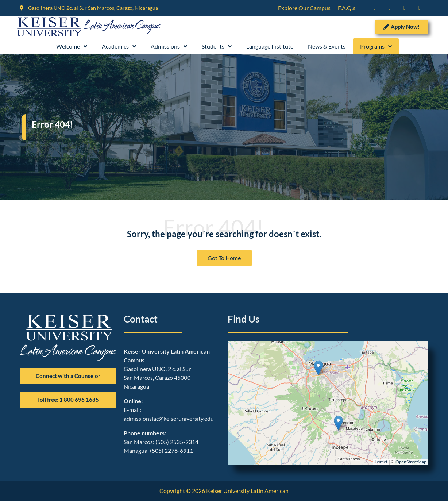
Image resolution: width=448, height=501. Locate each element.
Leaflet (381, 462)
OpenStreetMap (411, 462)
